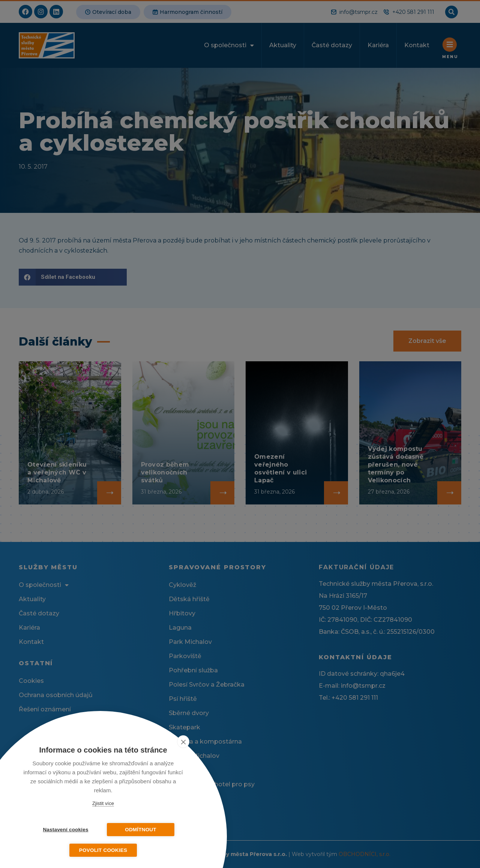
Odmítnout (141, 830)
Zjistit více (103, 803)
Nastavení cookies (65, 830)
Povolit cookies (103, 850)
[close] (183, 742)
